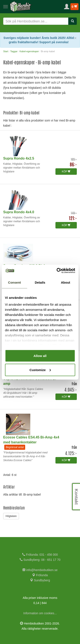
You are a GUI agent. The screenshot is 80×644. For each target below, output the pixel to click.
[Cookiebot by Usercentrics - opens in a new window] (57, 271)
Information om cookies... (40, 613)
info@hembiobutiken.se (40, 570)
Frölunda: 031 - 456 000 (40, 555)
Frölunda (40, 575)
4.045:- (71, 390)
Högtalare (11, 516)
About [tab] (66, 282)
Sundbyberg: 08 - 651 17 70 (40, 560)
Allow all (40, 356)
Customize (40, 370)
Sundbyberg (40, 580)
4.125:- (71, 454)
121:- (73, 219)
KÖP (66, 172)
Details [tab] (40, 282)
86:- (73, 165)
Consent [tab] (15, 282)
